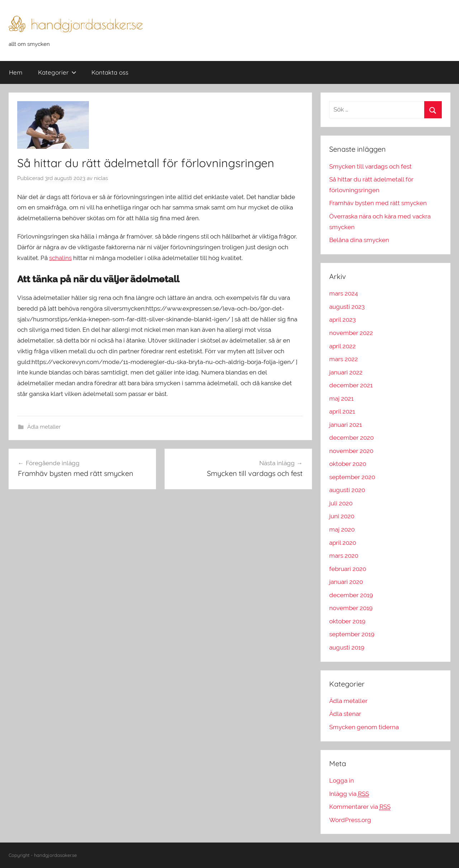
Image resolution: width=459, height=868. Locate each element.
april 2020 (343, 543)
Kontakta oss (110, 72)
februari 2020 (348, 569)
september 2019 (352, 634)
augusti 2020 (347, 490)
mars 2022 (344, 359)
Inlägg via (349, 794)
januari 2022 (346, 372)
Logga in (342, 780)
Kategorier (57, 72)
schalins (60, 258)
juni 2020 (342, 516)
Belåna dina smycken (359, 240)
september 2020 (352, 477)
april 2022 (342, 346)
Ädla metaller (44, 427)
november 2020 (351, 451)
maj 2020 (342, 529)
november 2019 (351, 608)
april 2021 (342, 411)
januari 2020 (346, 582)
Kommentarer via (360, 807)
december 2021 (351, 385)
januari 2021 (346, 425)
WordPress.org (350, 820)
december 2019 (351, 595)
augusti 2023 (347, 307)
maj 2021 (341, 398)
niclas (101, 178)
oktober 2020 (348, 464)
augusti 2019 (347, 647)
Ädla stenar (345, 714)
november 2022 (351, 333)
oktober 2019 (347, 621)
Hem (16, 72)
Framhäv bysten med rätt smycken (378, 203)
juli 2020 (341, 503)
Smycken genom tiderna (364, 727)
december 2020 (351, 438)
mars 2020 (344, 556)
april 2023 (342, 320)
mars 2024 (344, 293)
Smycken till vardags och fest (370, 166)
